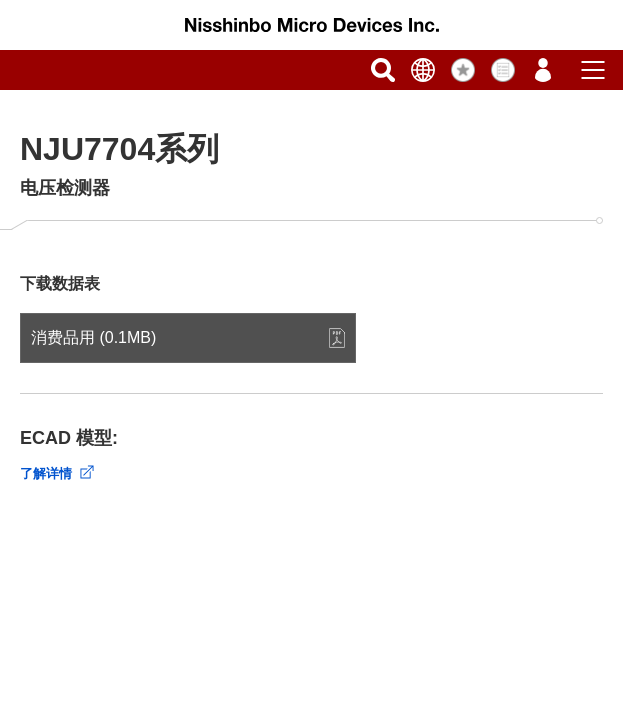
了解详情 (46, 473)
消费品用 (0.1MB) (93, 337)
